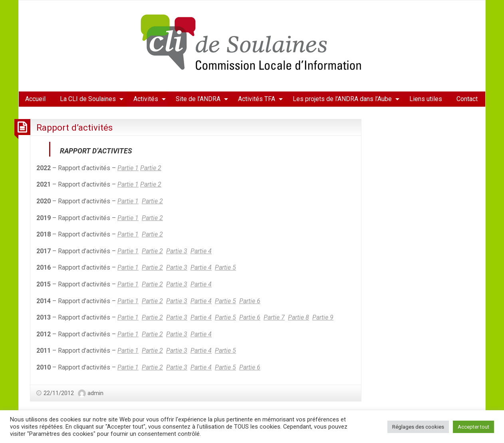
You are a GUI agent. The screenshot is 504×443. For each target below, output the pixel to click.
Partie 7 (274, 317)
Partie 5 (225, 267)
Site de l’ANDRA (198, 99)
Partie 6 (250, 301)
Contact (467, 99)
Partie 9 (323, 317)
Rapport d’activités (74, 127)
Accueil (35, 99)
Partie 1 (128, 168)
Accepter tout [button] (473, 427)
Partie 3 (177, 251)
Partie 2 (151, 168)
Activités (146, 99)
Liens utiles (426, 99)
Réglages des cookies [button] (418, 427)
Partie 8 (299, 317)
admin (95, 393)
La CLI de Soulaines (88, 99)
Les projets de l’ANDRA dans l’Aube (342, 99)
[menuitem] (35, 99)
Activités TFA (257, 99)
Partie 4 (201, 251)
